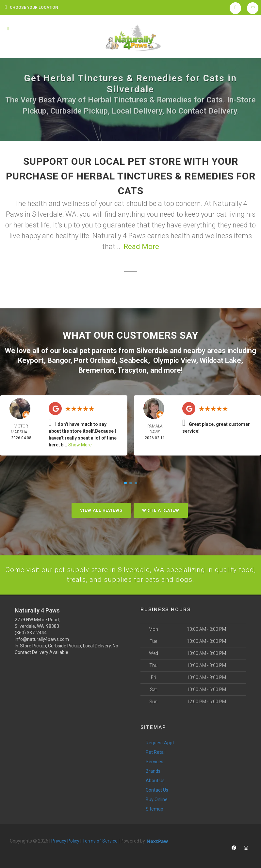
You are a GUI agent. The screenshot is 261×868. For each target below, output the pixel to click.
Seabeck (134, 360)
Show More (80, 444)
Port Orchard (95, 360)
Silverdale (152, 350)
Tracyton (132, 369)
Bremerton (96, 369)
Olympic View (175, 360)
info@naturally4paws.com (42, 639)
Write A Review (161, 509)
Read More (141, 247)
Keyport (31, 360)
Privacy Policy (65, 841)
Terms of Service (100, 841)
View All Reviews (101, 509)
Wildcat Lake (220, 360)
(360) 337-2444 (31, 632)
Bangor (59, 360)
